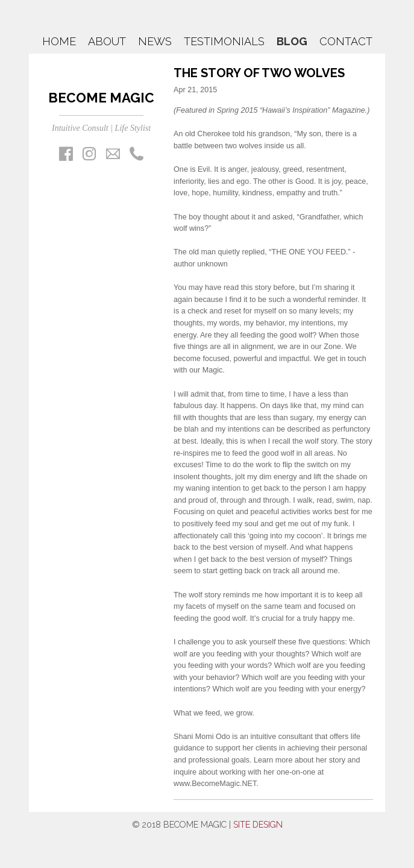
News (155, 41)
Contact (346, 41)
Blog (292, 41)
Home (59, 41)
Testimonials (224, 41)
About (107, 41)
